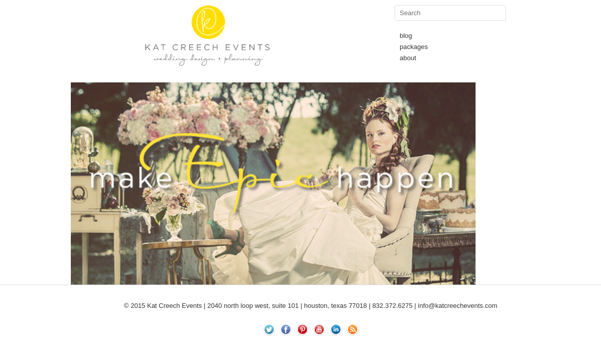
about (408, 58)
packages (414, 47)
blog (406, 36)
